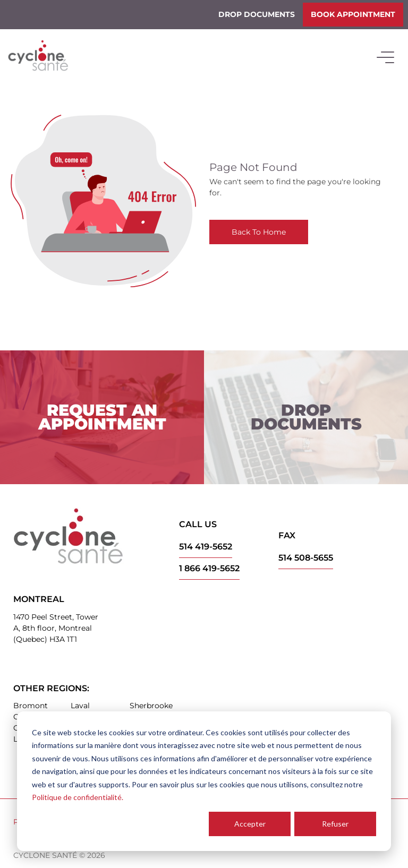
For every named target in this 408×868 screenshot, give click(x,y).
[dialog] (204, 781)
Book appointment (353, 14)
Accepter (250, 824)
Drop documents (257, 14)
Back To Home (259, 232)
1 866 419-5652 (209, 568)
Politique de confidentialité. (78, 797)
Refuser (335, 824)
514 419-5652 (206, 547)
